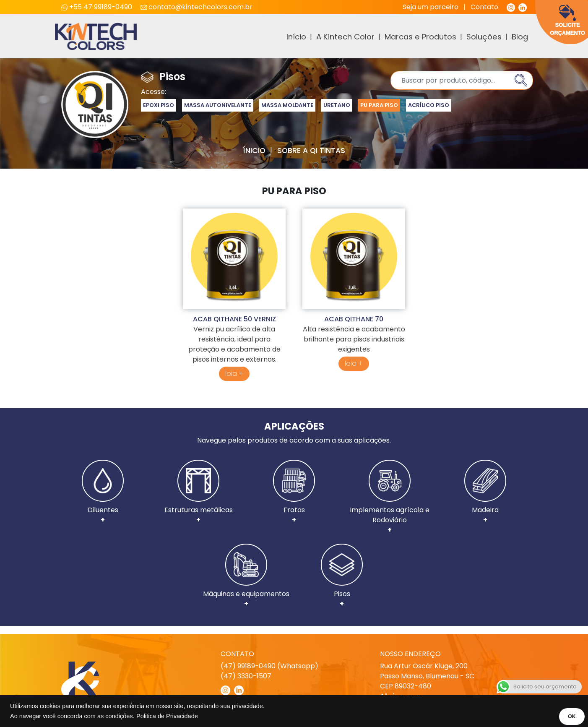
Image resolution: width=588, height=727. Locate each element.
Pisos (342, 576)
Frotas (294, 492)
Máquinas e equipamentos (246, 576)
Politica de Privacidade (167, 716)
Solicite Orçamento (567, 20)
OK (570, 717)
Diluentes (103, 492)
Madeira (485, 492)
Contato (484, 7)
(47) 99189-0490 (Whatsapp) (269, 666)
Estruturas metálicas (199, 492)
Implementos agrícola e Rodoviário (390, 497)
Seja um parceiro (431, 7)
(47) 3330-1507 (246, 676)
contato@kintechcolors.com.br (196, 7)
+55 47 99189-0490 (98, 7)
